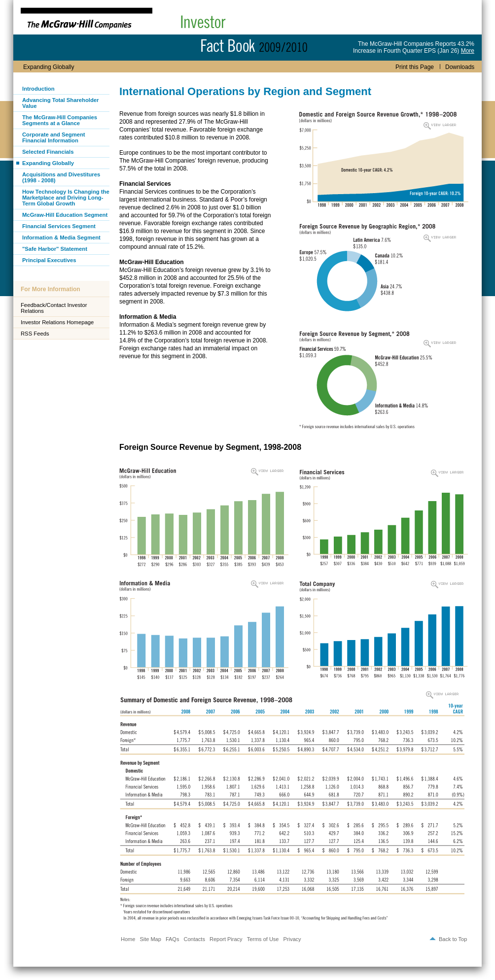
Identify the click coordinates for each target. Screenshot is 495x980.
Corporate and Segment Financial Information (54, 137)
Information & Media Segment (61, 237)
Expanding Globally (48, 163)
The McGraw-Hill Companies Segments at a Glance (60, 120)
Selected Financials (48, 152)
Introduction (38, 89)
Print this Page (415, 67)
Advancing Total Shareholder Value (60, 103)
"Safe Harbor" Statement (55, 249)
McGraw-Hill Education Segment (65, 215)
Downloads (457, 67)
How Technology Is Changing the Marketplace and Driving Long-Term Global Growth (66, 198)
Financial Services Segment (59, 226)
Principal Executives (49, 260)
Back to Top (453, 939)
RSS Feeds (35, 334)
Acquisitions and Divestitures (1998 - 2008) (61, 177)
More (468, 51)
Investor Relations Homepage (57, 322)
